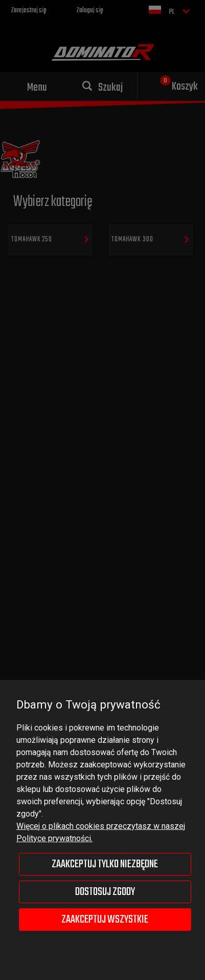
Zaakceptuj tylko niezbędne (105, 864)
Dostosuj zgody (105, 892)
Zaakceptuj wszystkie (105, 920)
